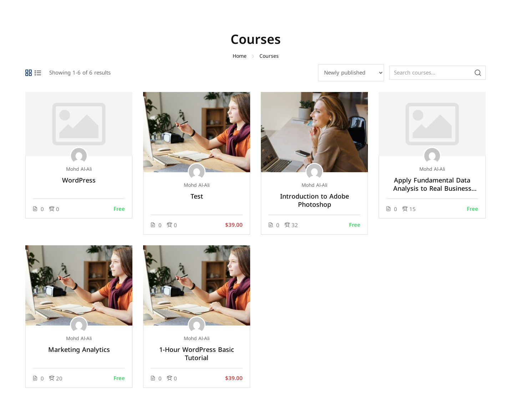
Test (197, 197)
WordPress (79, 181)
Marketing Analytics (79, 350)
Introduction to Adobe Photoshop (315, 201)
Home (240, 56)
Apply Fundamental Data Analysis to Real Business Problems (432, 185)
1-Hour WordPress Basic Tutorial (197, 354)
